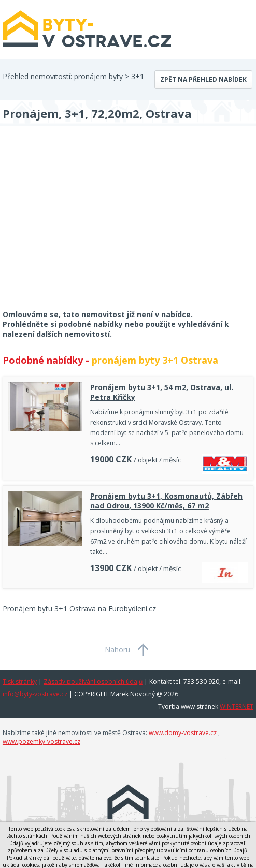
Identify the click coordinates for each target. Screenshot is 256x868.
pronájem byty (98, 76)
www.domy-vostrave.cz (183, 733)
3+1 (138, 76)
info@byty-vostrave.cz (35, 694)
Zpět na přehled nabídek (203, 79)
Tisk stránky (20, 682)
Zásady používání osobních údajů (93, 682)
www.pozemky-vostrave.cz (41, 742)
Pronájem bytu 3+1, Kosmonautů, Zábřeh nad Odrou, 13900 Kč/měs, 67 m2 (166, 501)
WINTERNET (237, 706)
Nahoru (117, 649)
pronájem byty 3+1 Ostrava (155, 360)
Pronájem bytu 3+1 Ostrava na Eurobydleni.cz (79, 609)
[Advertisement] (80, 225)
